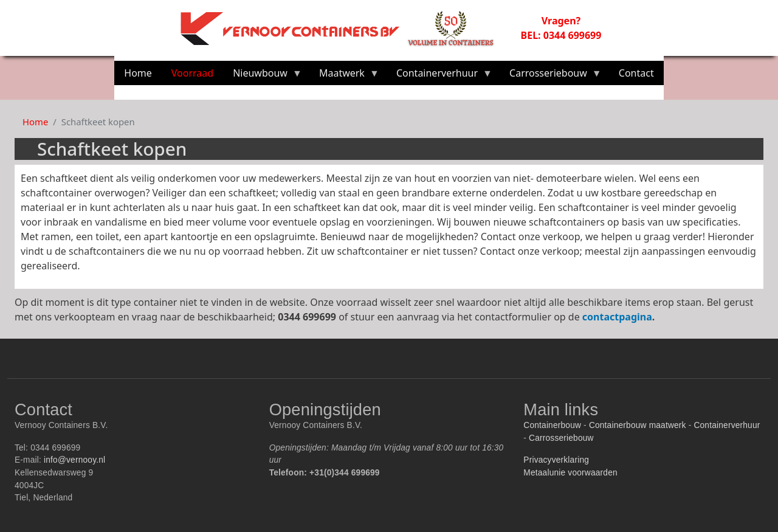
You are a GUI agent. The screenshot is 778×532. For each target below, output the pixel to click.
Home (35, 122)
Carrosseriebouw (561, 438)
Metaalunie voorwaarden (570, 473)
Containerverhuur (727, 425)
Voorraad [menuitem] (192, 73)
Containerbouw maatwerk (638, 425)
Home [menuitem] (138, 73)
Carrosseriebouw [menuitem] (551, 76)
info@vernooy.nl (74, 460)
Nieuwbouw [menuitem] (263, 76)
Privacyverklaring (556, 460)
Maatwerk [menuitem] (344, 76)
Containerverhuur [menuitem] (439, 76)
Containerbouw (552, 425)
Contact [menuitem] (636, 73)
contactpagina (617, 317)
